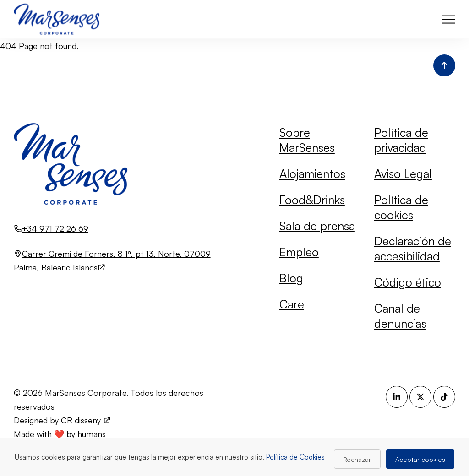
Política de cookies (401, 207)
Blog (291, 278)
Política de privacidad (401, 140)
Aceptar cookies (420, 459)
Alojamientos (312, 173)
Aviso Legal (403, 173)
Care (292, 304)
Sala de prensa (317, 226)
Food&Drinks (312, 200)
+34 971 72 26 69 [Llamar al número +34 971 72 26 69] (55, 228)
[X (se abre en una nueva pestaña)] (420, 397)
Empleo (299, 252)
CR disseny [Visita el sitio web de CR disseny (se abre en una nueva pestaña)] (86, 420)
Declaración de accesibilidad (413, 248)
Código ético (408, 282)
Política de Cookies (295, 457)
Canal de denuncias (400, 316)
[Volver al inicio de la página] (444, 65)
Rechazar (357, 459)
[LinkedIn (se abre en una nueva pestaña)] (397, 397)
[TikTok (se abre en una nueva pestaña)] (444, 397)
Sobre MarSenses (307, 140)
